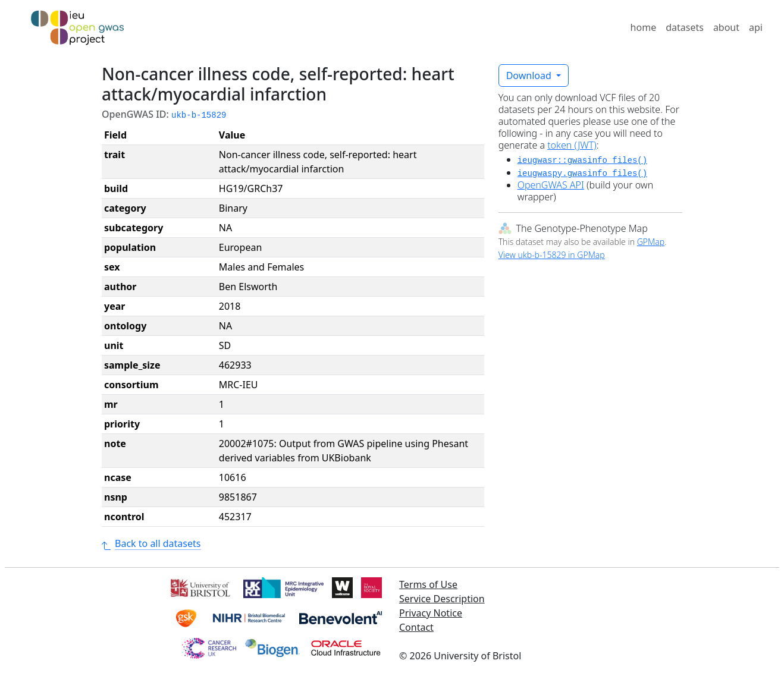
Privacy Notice (431, 613)
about (726, 27)
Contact (416, 627)
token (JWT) (572, 145)
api (756, 27)
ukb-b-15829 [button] (199, 115)
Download (530, 76)
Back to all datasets (151, 543)
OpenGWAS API (551, 185)
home (644, 27)
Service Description (442, 599)
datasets (685, 27)
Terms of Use (428, 584)
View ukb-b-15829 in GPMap (552, 255)
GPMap (651, 242)
